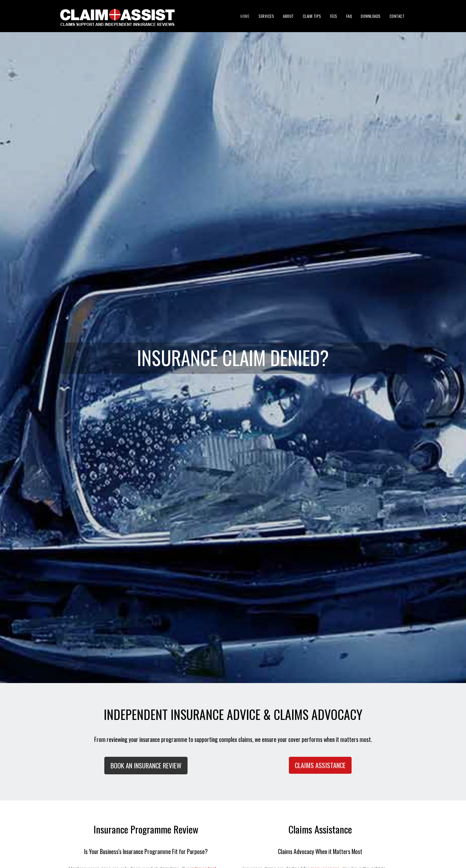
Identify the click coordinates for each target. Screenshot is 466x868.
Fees (334, 16)
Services (266, 16)
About (288, 16)
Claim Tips (312, 16)
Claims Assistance (320, 765)
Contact (397, 16)
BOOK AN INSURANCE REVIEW (146, 765)
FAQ (349, 16)
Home (245, 16)
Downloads (371, 16)
